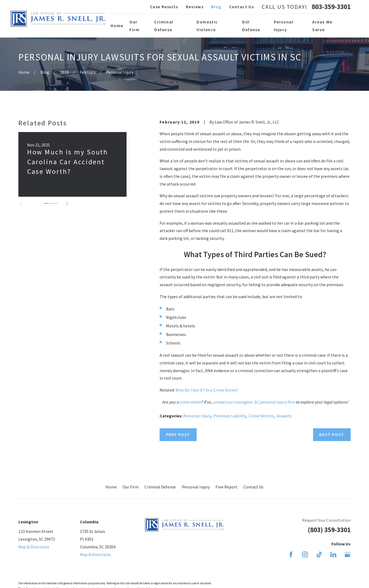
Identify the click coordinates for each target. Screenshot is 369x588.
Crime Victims (261, 416)
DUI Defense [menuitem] (251, 26)
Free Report (226, 487)
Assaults (284, 416)
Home (111, 487)
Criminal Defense (160, 487)
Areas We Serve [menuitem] (322, 26)
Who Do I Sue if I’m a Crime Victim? (207, 390)
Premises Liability (230, 416)
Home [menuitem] (117, 26)
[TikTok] (319, 554)
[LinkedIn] (333, 554)
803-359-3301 (331, 7)
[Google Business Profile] (347, 554)
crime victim (190, 402)
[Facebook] (291, 554)
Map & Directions (34, 547)
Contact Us (242, 7)
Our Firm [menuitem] (135, 26)
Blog (216, 7)
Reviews (195, 7)
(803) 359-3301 (329, 530)
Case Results (164, 7)
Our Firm (131, 487)
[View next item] (67, 203)
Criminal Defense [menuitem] (164, 26)
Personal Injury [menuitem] (284, 26)
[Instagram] (305, 554)
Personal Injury (197, 416)
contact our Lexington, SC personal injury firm (254, 402)
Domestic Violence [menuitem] (207, 26)
